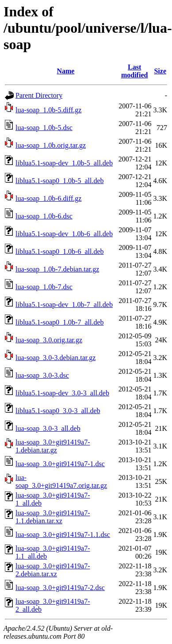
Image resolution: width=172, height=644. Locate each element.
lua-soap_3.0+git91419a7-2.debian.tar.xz (53, 570)
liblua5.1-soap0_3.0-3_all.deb (58, 411)
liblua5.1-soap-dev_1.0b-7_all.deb (64, 305)
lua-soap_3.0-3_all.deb (48, 428)
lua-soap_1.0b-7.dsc (44, 287)
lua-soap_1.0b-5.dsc (44, 128)
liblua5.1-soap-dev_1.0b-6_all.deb (64, 234)
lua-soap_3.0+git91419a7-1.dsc (60, 464)
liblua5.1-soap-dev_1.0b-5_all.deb (64, 163)
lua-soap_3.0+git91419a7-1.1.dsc (63, 535)
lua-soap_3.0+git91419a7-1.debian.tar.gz (53, 446)
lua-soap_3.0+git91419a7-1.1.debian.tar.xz (53, 517)
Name (65, 71)
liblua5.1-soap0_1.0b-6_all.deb (60, 251)
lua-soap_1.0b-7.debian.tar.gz (57, 269)
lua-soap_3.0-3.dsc (42, 375)
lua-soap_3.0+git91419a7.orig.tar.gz (61, 481)
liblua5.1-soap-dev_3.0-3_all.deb (62, 393)
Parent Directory (39, 95)
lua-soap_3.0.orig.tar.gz (49, 340)
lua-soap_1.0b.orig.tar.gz (51, 145)
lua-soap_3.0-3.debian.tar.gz (55, 358)
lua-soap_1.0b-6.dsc (44, 216)
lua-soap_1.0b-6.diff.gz (48, 198)
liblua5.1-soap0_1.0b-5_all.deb (60, 181)
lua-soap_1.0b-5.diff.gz (48, 110)
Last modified (134, 71)
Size (160, 71)
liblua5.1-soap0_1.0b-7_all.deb (60, 322)
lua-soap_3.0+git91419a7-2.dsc (60, 588)
